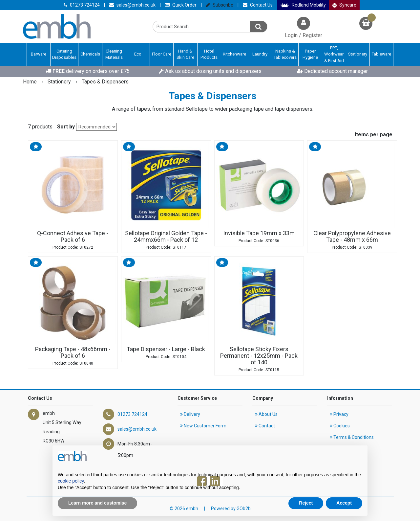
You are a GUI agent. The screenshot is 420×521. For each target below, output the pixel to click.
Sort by (66, 127)
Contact (265, 426)
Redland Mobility (303, 5)
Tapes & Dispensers (105, 82)
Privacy (339, 414)
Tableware (381, 54)
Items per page (374, 135)
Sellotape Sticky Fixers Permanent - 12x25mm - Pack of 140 (259, 356)
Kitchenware (234, 54)
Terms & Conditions (352, 437)
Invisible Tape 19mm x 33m (259, 233)
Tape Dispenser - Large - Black (166, 349)
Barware (39, 54)
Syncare (345, 5)
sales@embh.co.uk (132, 5)
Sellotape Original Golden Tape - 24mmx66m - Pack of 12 (166, 237)
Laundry (260, 54)
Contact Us (258, 5)
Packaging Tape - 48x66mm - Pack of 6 (73, 352)
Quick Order (181, 5)
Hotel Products (209, 54)
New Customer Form (203, 426)
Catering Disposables (64, 54)
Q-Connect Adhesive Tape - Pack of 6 (73, 237)
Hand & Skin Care (185, 54)
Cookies (340, 426)
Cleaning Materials (114, 54)
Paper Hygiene (310, 54)
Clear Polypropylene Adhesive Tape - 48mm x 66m (352, 237)
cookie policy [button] (71, 481)
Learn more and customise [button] (97, 503)
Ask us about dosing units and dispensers (210, 71)
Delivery (190, 414)
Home (31, 82)
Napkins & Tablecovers (285, 54)
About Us (266, 414)
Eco (138, 54)
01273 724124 (82, 5)
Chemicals (90, 54)
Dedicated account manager (332, 71)
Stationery (358, 54)
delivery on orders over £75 (88, 71)
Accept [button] (344, 503)
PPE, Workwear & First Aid (334, 54)
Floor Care (162, 54)
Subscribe (220, 5)
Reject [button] (306, 503)
